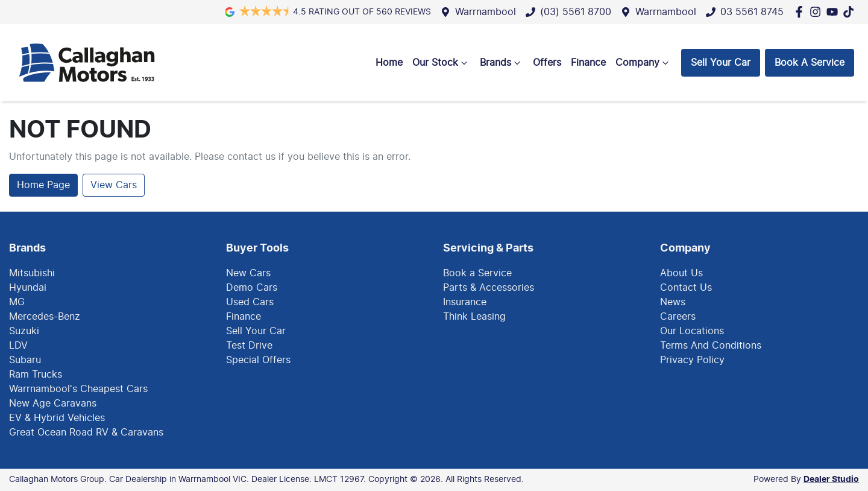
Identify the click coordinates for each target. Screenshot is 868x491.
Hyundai (28, 288)
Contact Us (686, 288)
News (673, 302)
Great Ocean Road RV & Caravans (86, 432)
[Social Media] (851, 12)
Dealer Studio (831, 480)
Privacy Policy (692, 360)
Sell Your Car (721, 63)
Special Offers (258, 360)
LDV (18, 346)
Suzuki (24, 331)
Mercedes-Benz (45, 317)
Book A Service (810, 63)
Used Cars (250, 302)
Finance (588, 63)
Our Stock (441, 63)
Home (389, 63)
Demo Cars (252, 288)
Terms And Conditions (711, 346)
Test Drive (249, 346)
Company (643, 63)
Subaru (25, 360)
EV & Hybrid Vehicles (57, 418)
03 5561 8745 (752, 12)
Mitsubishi (32, 273)
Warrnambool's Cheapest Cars (78, 389)
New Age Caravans (53, 404)
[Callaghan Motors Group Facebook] (801, 12)
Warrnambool (486, 12)
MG (17, 302)
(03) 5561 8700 (576, 12)
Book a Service (477, 273)
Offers (547, 63)
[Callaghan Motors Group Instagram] (818, 12)
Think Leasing (474, 317)
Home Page (43, 185)
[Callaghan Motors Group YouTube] (835, 12)
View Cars (114, 185)
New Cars (248, 273)
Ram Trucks (36, 375)
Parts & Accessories (489, 288)
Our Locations (692, 331)
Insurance (465, 302)
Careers (678, 317)
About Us (681, 273)
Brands (502, 63)
